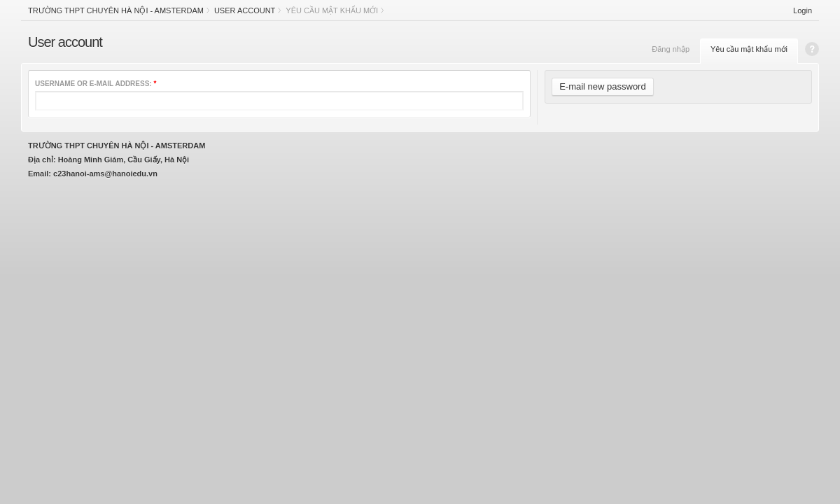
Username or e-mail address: (96, 84)
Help (812, 49)
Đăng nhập (671, 49)
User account (245, 10)
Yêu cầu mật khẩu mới (749, 49)
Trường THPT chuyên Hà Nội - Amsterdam (116, 10)
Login (803, 10)
